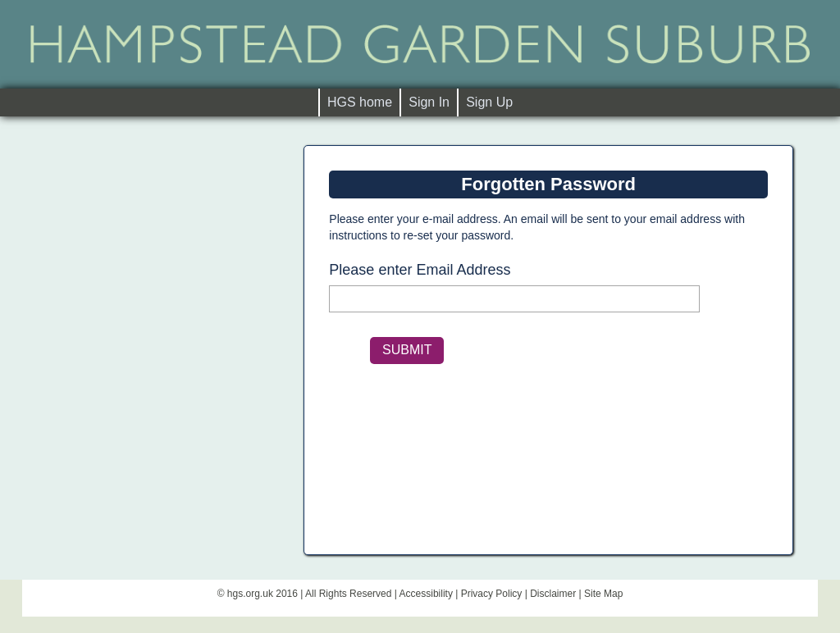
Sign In (429, 102)
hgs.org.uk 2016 (262, 594)
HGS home (363, 101)
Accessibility (426, 594)
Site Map (603, 594)
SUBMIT (407, 350)
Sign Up (489, 102)
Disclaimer (553, 594)
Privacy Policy (492, 594)
